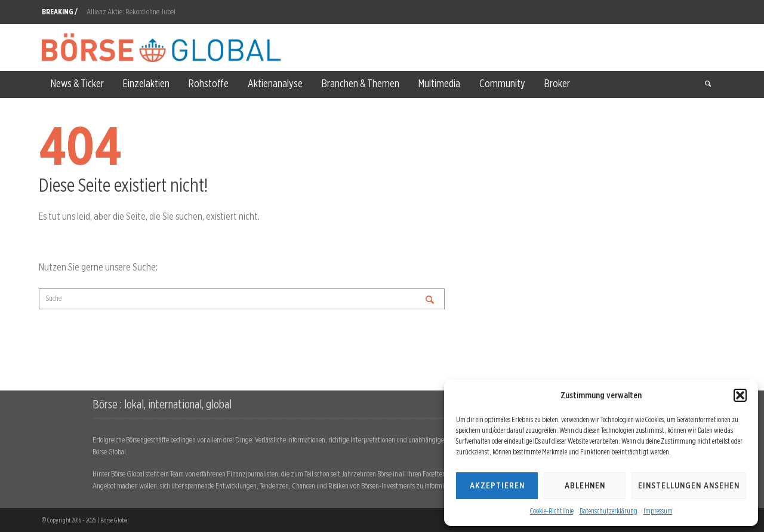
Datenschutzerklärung (609, 511)
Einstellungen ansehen (689, 485)
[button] (740, 395)
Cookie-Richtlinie (552, 511)
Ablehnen (585, 485)
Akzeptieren (497, 485)
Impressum (658, 511)
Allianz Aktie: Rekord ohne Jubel (131, 12)
